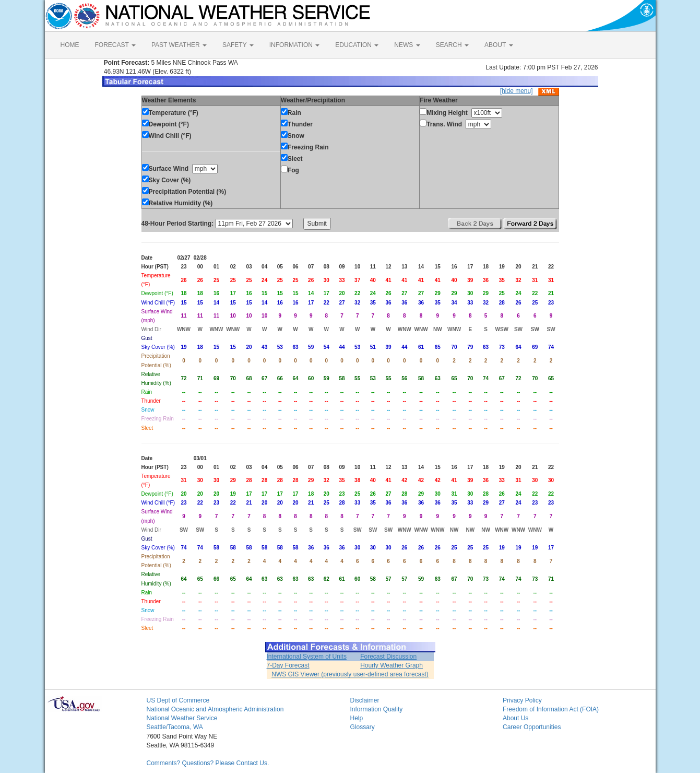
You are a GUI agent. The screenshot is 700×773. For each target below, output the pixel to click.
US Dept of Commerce (178, 700)
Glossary (363, 727)
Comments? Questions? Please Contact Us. (208, 763)
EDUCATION (357, 45)
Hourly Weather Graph (391, 665)
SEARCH (452, 45)
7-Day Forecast (288, 665)
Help (357, 718)
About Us (515, 718)
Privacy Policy (522, 700)
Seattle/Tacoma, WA (175, 727)
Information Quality (377, 709)
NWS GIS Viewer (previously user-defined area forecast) (350, 674)
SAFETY (238, 45)
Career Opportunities (532, 727)
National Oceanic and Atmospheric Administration (215, 709)
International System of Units (307, 657)
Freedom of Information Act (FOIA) (551, 709)
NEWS (407, 45)
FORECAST (115, 45)
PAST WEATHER (179, 45)
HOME (70, 45)
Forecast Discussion (388, 657)
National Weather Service (182, 718)
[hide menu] (517, 91)
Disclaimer (365, 700)
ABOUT (499, 45)
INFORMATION (294, 45)
